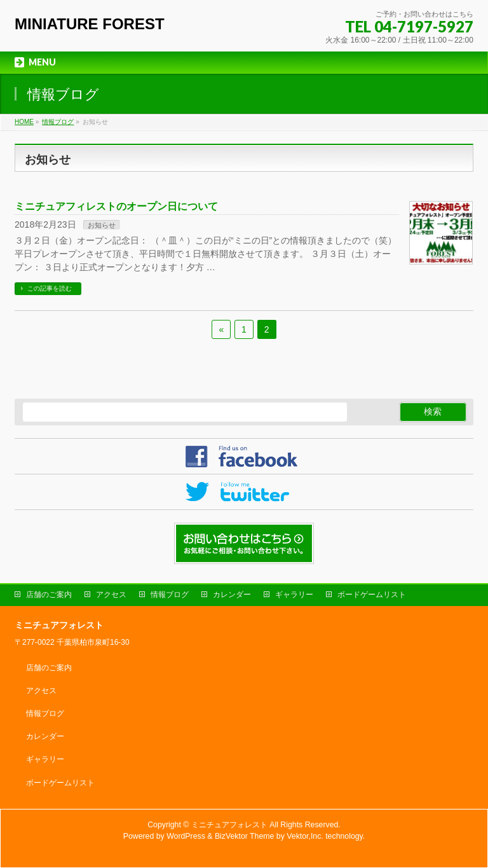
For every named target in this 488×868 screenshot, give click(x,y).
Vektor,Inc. (305, 836)
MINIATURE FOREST (90, 24)
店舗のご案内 (49, 595)
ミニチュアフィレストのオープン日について (116, 206)
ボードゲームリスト (372, 595)
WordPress (186, 836)
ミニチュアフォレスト (229, 825)
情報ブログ (170, 595)
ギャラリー (294, 595)
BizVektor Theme (245, 836)
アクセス (111, 595)
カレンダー (232, 595)
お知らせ (102, 225)
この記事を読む (50, 288)
